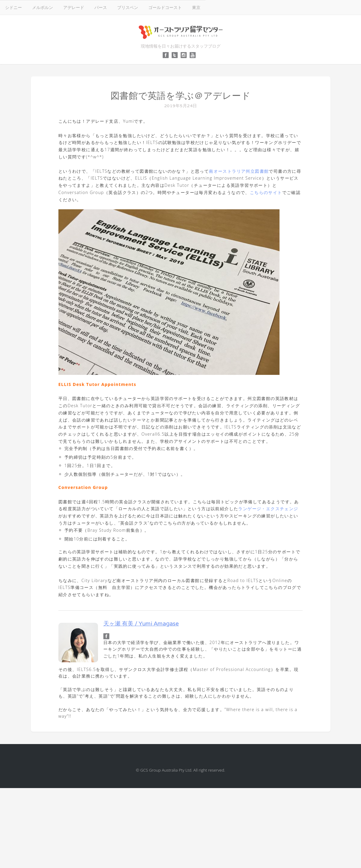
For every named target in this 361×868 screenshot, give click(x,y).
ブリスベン (128, 7)
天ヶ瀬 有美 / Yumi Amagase (141, 623)
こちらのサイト (266, 192)
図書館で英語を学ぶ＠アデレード (181, 96)
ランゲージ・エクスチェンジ (268, 509)
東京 (196, 7)
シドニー (13, 7)
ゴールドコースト (165, 7)
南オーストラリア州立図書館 (239, 171)
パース (101, 7)
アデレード (74, 7)
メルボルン (43, 7)
